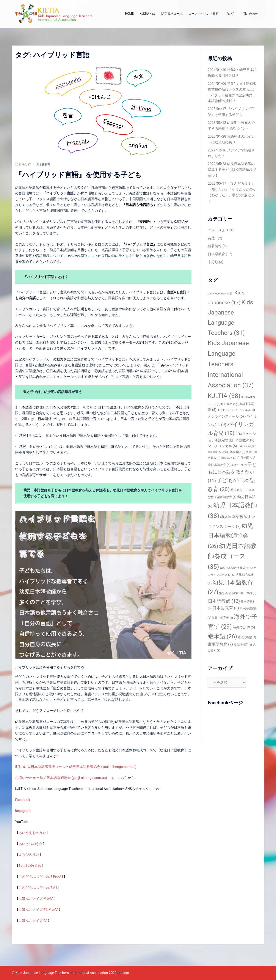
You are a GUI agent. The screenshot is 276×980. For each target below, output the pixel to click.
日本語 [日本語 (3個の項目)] (250, 593)
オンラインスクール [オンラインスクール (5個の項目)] (226, 416)
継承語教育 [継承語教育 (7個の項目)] (220, 644)
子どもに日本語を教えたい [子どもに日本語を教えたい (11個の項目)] (232, 473)
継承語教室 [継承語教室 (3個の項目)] (247, 637)
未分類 (213, 262)
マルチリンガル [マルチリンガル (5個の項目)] (223, 446)
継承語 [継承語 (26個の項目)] (223, 636)
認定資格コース (172, 14)
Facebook (23, 800)
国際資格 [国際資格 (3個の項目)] (229, 458)
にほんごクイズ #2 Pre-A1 (39, 910)
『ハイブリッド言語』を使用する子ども (78, 175)
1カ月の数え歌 (30, 866)
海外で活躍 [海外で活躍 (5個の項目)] (244, 627)
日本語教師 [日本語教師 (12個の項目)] (224, 601)
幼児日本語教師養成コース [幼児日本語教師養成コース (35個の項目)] (232, 556)
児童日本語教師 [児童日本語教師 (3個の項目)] (233, 452)
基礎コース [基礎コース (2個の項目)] (239, 465)
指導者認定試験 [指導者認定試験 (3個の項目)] (231, 593)
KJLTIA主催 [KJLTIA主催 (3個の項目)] (230, 404)
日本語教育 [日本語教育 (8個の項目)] (226, 608)
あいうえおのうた (32, 833)
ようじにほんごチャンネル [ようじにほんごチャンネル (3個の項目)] (236, 410)
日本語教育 (43, 165)
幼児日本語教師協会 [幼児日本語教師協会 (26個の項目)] (231, 536)
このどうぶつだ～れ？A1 (38, 888)
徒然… (212, 238)
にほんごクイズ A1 (33, 921)
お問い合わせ (249, 14)
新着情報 (215, 246)
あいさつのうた (31, 844)
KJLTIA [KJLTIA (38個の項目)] (224, 396)
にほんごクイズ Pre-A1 (36, 899)
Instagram (23, 811)
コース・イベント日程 (204, 14)
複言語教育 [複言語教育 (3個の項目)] (243, 645)
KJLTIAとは (147, 14)
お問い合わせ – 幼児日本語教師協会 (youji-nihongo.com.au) (61, 778)
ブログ (229, 14)
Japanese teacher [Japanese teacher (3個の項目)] (221, 293)
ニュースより (218, 230)
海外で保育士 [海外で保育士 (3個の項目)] (222, 618)
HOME (129, 14)
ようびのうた (29, 855)
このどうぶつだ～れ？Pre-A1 (41, 877)
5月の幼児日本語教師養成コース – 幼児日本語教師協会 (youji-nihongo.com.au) (76, 767)
